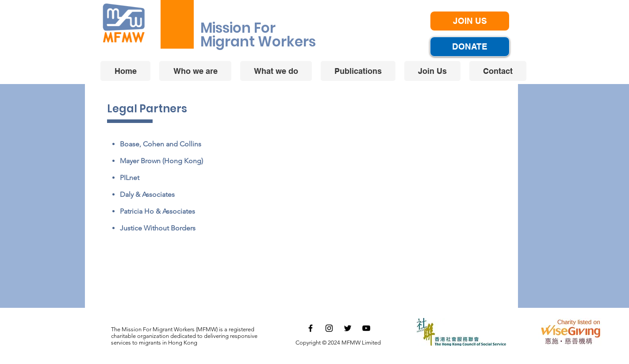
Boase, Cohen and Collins (161, 144)
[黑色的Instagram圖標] (329, 328)
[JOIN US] (470, 21)
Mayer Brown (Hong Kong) (161, 161)
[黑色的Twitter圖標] (348, 328)
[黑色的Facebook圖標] (311, 328)
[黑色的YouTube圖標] (366, 328)
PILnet (130, 178)
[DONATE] (470, 47)
